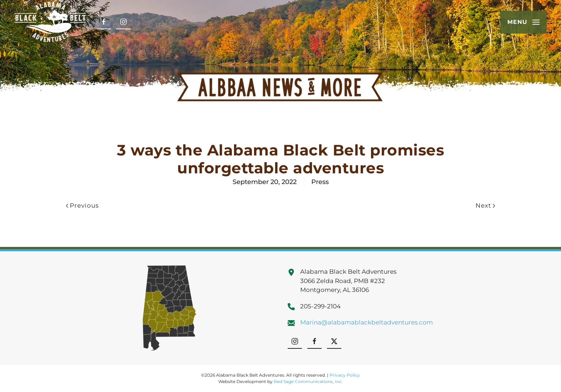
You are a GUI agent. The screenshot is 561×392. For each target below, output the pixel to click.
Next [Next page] (485, 205)
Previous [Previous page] (82, 205)
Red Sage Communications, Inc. (308, 381)
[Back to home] (50, 22)
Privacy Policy (345, 375)
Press (320, 182)
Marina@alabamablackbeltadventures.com (367, 322)
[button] (523, 22)
